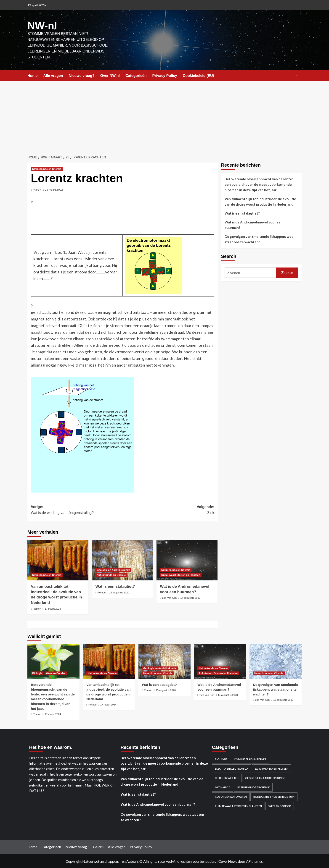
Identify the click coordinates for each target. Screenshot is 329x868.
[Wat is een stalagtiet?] (122, 559)
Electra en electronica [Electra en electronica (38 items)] (232, 768)
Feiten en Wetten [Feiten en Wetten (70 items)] (227, 777)
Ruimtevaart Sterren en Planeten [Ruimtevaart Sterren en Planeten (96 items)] (238, 805)
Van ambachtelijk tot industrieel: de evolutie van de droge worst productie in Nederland (260, 201)
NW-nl (41, 25)
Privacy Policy (165, 75)
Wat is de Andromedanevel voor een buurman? (254, 224)
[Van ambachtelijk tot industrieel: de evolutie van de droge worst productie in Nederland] (58, 559)
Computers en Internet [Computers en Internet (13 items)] (250, 759)
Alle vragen (53, 75)
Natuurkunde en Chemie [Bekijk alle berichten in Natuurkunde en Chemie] (47, 168)
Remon (37, 608)
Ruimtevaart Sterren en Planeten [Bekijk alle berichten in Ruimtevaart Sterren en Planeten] (181, 574)
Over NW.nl (110, 75)
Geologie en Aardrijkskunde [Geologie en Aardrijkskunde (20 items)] (265, 777)
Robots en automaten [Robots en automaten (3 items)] (231, 796)
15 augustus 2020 (119, 592)
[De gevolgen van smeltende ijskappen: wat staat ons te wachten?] (276, 661)
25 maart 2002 (54, 189)
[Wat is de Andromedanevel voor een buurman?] (187, 559)
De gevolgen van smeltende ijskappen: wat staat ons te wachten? (259, 239)
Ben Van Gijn (169, 597)
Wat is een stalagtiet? (115, 586)
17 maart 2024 (53, 608)
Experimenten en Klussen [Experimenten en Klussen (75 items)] (272, 768)
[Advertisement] (164, 115)
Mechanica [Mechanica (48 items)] (223, 787)
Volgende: (168, 510)
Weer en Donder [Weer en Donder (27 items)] (280, 805)
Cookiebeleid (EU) (198, 75)
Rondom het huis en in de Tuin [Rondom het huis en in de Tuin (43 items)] (274, 796)
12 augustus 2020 (283, 699)
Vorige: (77, 510)
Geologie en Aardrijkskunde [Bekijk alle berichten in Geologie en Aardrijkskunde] (113, 569)
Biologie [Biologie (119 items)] (221, 759)
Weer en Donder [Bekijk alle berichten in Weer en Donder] (56, 672)
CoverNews (228, 861)
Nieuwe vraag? (82, 75)
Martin (37, 189)
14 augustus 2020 (190, 597)
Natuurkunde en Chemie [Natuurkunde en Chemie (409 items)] (253, 787)
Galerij (98, 846)
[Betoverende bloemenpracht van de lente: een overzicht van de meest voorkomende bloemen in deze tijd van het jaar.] (53, 661)
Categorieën (136, 75)
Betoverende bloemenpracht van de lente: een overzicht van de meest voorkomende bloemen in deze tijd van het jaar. (259, 184)
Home (32, 75)
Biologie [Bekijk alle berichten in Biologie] (37, 672)
